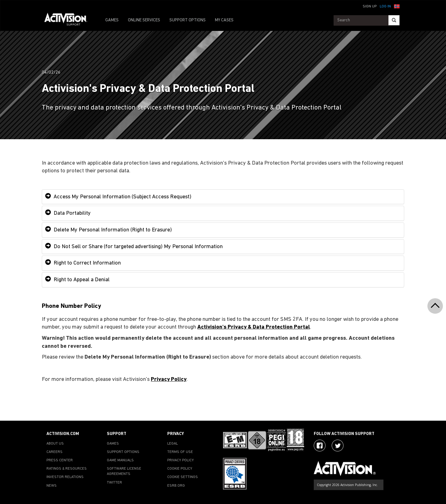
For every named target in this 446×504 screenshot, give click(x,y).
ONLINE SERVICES (144, 20)
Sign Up (370, 6)
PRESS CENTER (60, 460)
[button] (397, 6)
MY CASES (224, 20)
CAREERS (55, 452)
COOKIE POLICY (180, 469)
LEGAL (173, 444)
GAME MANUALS (120, 460)
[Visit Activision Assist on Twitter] (338, 446)
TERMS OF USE (180, 452)
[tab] (223, 197)
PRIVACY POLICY (181, 460)
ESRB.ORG (176, 486)
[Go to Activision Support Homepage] (69, 20)
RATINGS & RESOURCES (67, 469)
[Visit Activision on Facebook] (320, 446)
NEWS (52, 486)
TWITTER (114, 483)
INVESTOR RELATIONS (65, 477)
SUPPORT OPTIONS (188, 20)
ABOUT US (55, 444)
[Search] (394, 20)
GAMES (112, 20)
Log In (385, 6)
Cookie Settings (183, 477)
